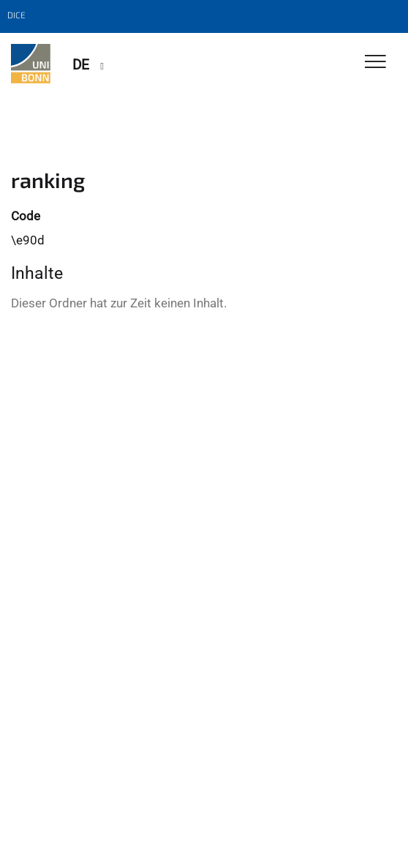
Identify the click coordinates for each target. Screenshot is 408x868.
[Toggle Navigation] (375, 63)
